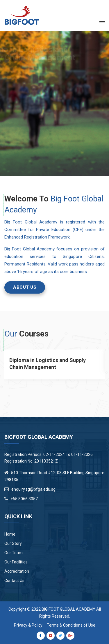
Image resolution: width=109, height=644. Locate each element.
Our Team (14, 553)
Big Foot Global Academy (68, 609)
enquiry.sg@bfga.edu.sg (33, 489)
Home (10, 534)
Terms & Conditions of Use (71, 625)
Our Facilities (16, 562)
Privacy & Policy (28, 625)
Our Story (13, 543)
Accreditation (17, 571)
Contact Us (14, 581)
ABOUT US (25, 287)
